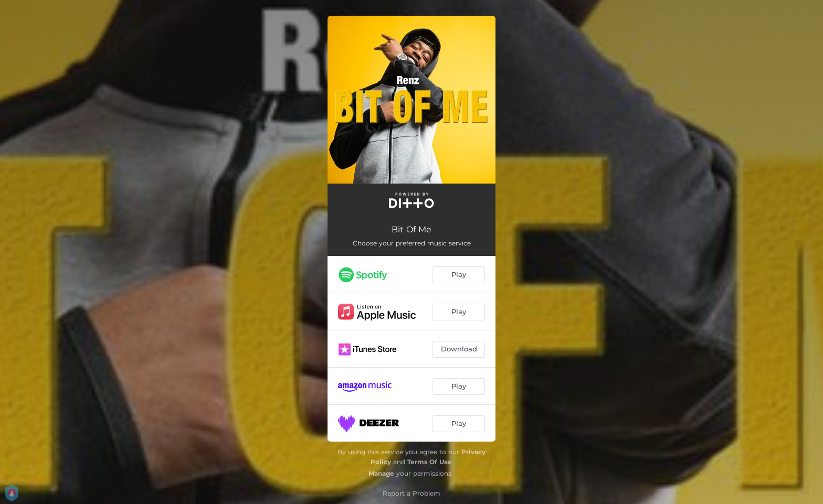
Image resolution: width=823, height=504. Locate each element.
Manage (381, 473)
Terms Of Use (429, 462)
